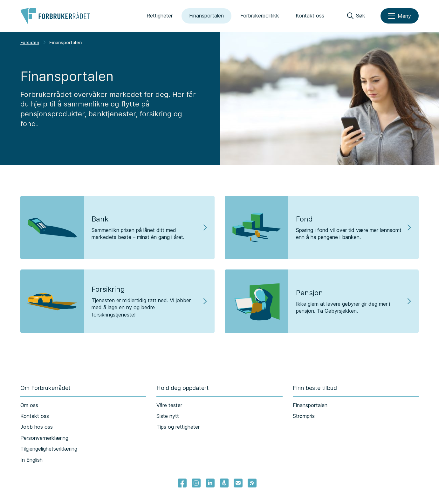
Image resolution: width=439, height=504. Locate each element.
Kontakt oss (310, 16)
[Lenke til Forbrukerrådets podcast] (224, 483)
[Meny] (400, 16)
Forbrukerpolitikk (260, 16)
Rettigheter (160, 16)
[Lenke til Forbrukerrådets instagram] (196, 483)
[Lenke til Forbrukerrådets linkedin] (210, 483)
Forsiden (30, 42)
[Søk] (356, 16)
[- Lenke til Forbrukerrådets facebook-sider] (182, 483)
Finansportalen (206, 16)
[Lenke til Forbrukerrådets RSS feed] (252, 483)
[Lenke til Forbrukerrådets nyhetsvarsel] (238, 483)
